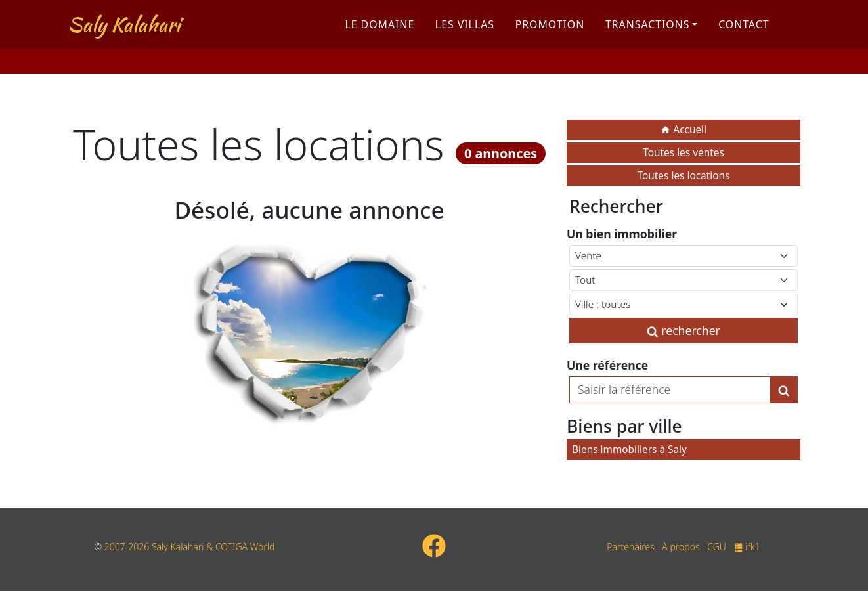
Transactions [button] (648, 35)
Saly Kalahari (124, 35)
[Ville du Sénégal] (684, 304)
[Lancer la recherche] (784, 389)
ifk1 (747, 547)
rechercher (684, 330)
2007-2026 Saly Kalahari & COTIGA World (190, 547)
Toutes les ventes (684, 153)
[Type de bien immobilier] (684, 280)
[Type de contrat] (684, 256)
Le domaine (380, 35)
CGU (717, 547)
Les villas (465, 35)
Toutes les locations (684, 176)
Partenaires (630, 547)
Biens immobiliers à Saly (629, 449)
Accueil (684, 130)
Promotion (550, 35)
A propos (681, 547)
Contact (744, 35)
